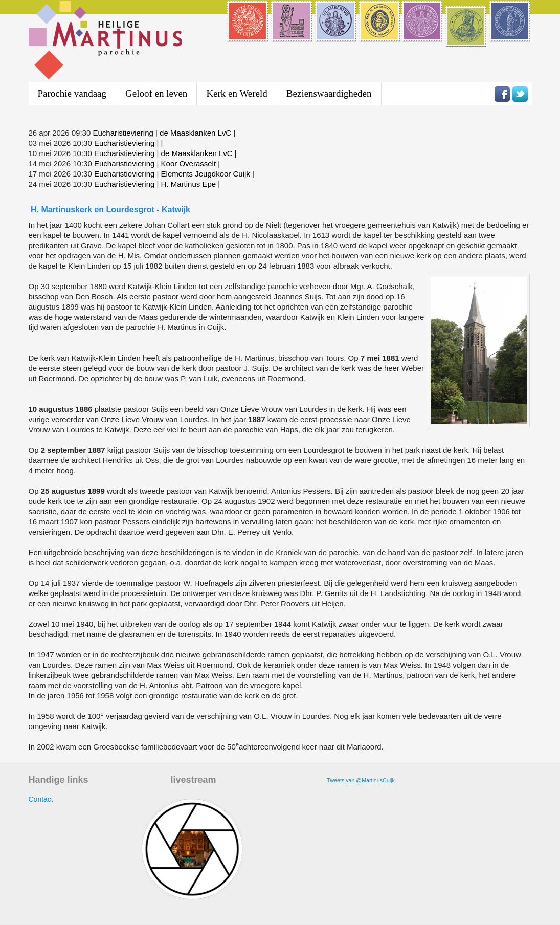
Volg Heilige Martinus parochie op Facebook (502, 94)
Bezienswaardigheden (329, 93)
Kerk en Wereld (237, 93)
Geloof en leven (156, 93)
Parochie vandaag (72, 93)
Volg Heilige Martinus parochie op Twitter (520, 94)
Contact (41, 799)
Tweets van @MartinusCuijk (361, 780)
